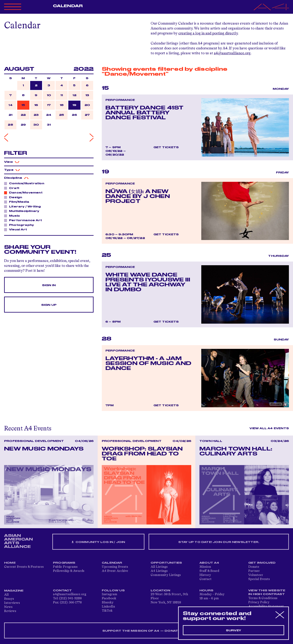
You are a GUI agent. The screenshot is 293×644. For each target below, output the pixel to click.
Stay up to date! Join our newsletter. (219, 542)
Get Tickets (166, 147)
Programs (64, 563)
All (6, 595)
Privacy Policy (259, 602)
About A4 (209, 563)
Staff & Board (209, 571)
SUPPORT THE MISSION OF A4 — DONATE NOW (147, 631)
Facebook (109, 598)
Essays (9, 599)
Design (14, 197)
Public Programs (65, 567)
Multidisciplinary (23, 211)
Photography (20, 225)
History (205, 575)
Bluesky (108, 603)
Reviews (10, 611)
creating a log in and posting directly (208, 33)
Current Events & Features (24, 567)
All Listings (159, 567)
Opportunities (166, 563)
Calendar (68, 6)
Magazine (14, 591)
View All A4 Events (269, 428)
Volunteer (256, 575)
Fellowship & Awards (69, 571)
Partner (254, 571)
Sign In (49, 285)
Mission (205, 567)
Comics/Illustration (26, 183)
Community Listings (166, 575)
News (8, 607)
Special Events (259, 579)
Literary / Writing (24, 206)
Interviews (12, 603)
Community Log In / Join (98, 542)
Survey (233, 630)
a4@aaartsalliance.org (232, 53)
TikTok (107, 611)
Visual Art (17, 229)
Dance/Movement (25, 192)
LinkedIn (108, 607)
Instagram (109, 594)
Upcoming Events (115, 567)
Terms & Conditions (263, 598)
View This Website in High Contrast (267, 592)
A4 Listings (159, 571)
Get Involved (262, 563)
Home (10, 563)
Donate (254, 567)
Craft (13, 188)
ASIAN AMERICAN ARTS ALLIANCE (18, 541)
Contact (205, 579)
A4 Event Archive (115, 571)
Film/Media (18, 202)
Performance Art (24, 220)
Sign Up (49, 305)
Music (13, 216)
